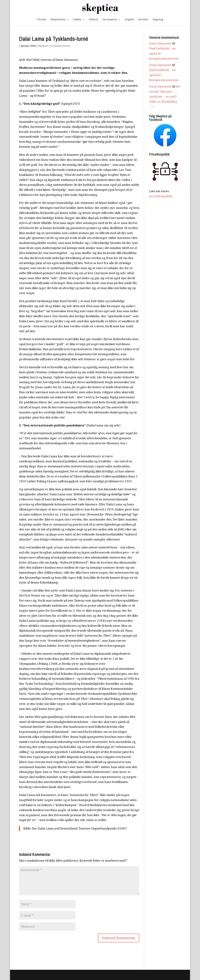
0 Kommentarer (61, 46)
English (130, 20)
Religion (43, 46)
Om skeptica (110, 20)
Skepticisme (58, 20)
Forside (41, 20)
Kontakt (143, 20)
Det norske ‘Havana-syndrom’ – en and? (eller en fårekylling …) (165, 96)
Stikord (94, 20)
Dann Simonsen (160, 43)
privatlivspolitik (161, 196)
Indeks (77, 20)
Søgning (158, 20)
